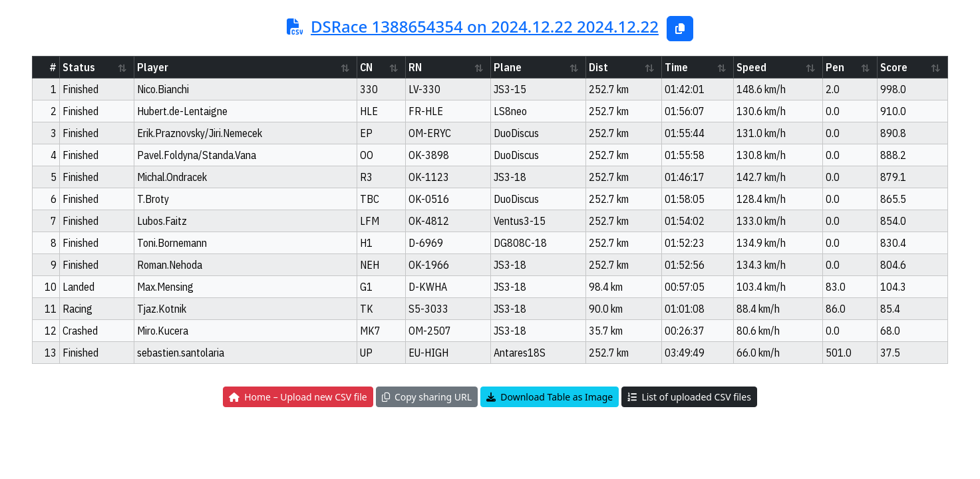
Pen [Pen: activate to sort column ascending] (835, 67)
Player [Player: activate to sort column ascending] (153, 67)
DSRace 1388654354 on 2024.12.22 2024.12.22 (485, 26)
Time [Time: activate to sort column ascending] (676, 67)
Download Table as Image (550, 397)
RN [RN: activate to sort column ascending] (415, 67)
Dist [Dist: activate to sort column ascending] (598, 67)
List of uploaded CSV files (689, 397)
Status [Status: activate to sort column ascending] (79, 67)
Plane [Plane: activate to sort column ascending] (508, 67)
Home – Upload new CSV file (298, 397)
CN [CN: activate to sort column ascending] (366, 67)
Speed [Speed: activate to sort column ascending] (751, 67)
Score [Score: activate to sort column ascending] (894, 67)
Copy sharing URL (427, 397)
